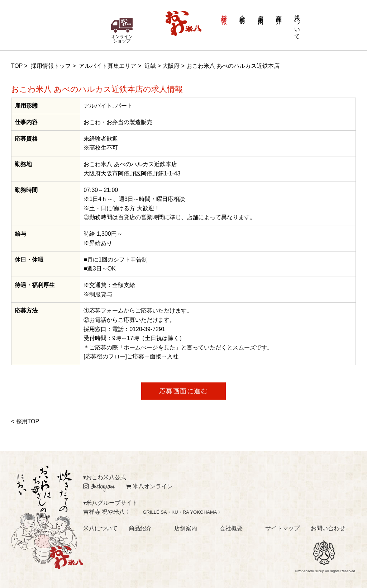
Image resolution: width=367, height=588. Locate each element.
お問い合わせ (328, 528)
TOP (17, 66)
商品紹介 (279, 13)
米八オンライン (149, 486)
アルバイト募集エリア (108, 66)
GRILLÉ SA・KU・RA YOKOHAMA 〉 (183, 512)
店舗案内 (261, 13)
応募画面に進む (184, 391)
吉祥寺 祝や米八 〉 (108, 512)
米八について (297, 24)
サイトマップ (282, 528)
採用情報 (224, 13)
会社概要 (242, 13)
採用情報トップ (51, 66)
